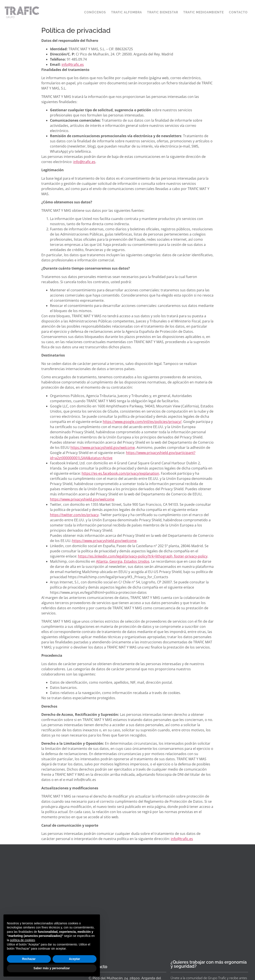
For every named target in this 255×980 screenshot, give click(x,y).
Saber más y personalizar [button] (52, 968)
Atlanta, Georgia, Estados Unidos (123, 561)
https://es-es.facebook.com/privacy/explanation (120, 473)
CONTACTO (238, 12)
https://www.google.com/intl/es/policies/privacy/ (142, 422)
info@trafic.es (73, 64)
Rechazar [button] (29, 959)
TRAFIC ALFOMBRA (127, 12)
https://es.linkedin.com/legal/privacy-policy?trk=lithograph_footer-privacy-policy (143, 556)
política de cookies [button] (23, 940)
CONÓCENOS (95, 12)
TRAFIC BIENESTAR (163, 12)
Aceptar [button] (75, 959)
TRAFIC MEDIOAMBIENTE (204, 12)
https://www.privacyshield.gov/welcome (103, 448)
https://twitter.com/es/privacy (74, 515)
